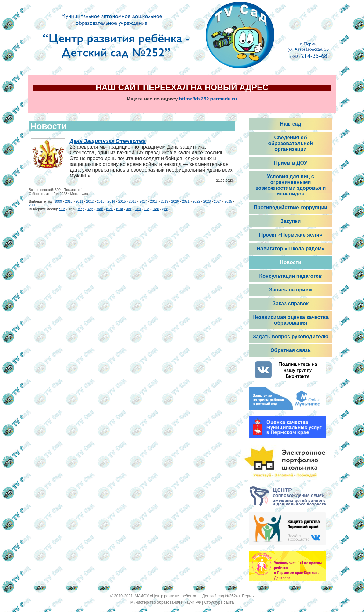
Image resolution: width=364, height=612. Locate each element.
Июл (120, 209)
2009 (58, 201)
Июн (110, 209)
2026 (33, 205)
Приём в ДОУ (291, 163)
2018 (154, 201)
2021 (186, 201)
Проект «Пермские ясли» (291, 235)
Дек (165, 209)
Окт (147, 209)
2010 (69, 201)
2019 (164, 201)
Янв (62, 209)
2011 (79, 201)
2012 (90, 201)
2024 (218, 201)
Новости (291, 262)
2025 (228, 201)
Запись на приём (291, 290)
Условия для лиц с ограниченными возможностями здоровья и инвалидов (291, 185)
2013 (101, 201)
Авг (129, 209)
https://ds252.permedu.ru (208, 99)
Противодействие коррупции (291, 207)
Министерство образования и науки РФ (166, 602)
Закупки (291, 221)
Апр (90, 209)
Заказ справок (291, 303)
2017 (143, 201)
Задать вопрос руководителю (291, 337)
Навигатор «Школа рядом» (290, 249)
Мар (81, 209)
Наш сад (290, 124)
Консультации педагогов (291, 276)
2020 (175, 201)
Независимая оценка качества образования (291, 320)
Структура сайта (219, 602)
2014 (111, 201)
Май (100, 209)
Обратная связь (291, 350)
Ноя (156, 209)
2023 (207, 201)
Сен (138, 209)
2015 (122, 201)
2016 (133, 201)
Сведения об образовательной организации (290, 143)
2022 (196, 201)
